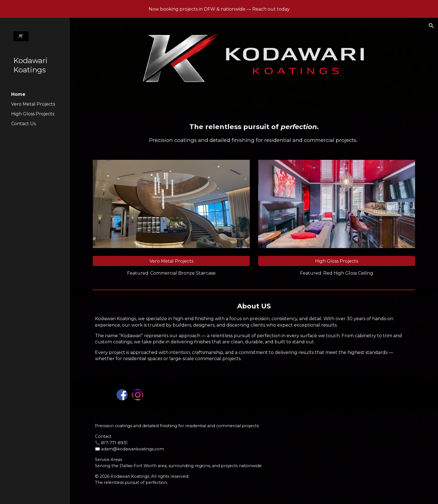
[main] (254, 133)
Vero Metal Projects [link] (33, 104)
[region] (219, 9)
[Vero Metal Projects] (171, 261)
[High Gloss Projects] (337, 261)
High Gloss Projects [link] (33, 114)
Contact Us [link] (23, 124)
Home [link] (18, 94)
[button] (431, 26)
